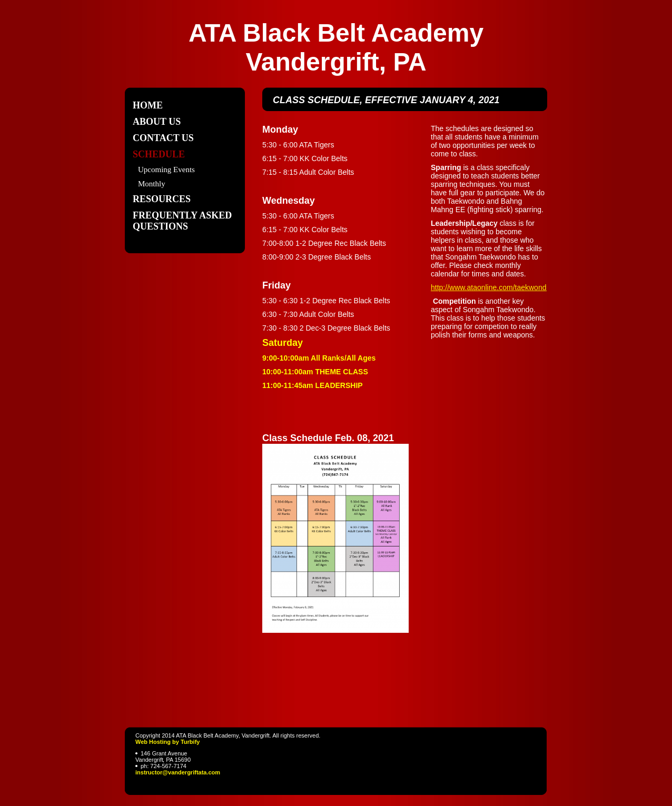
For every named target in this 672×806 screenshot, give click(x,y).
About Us (157, 122)
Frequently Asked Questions (182, 221)
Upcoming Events (166, 170)
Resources (162, 199)
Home (148, 105)
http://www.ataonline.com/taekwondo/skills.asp (507, 287)
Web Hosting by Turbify (167, 742)
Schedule (159, 154)
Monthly (152, 184)
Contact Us (163, 138)
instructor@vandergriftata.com (178, 772)
